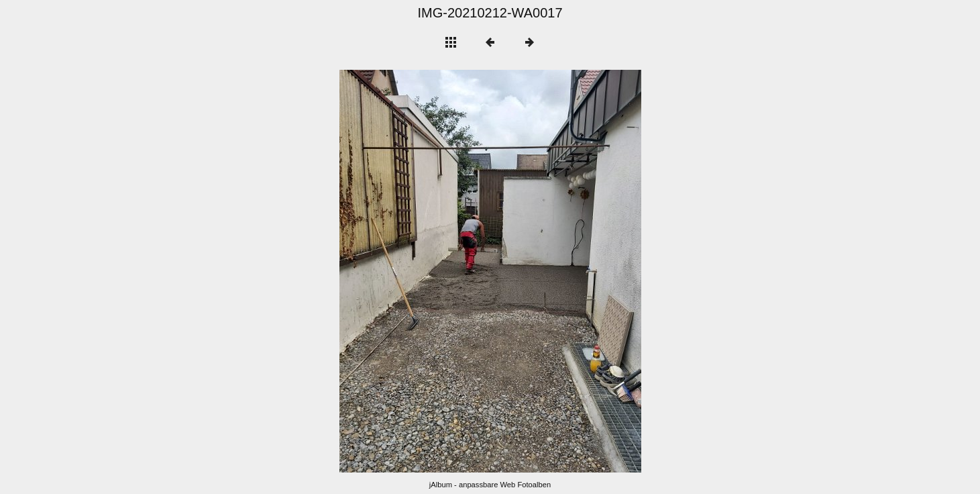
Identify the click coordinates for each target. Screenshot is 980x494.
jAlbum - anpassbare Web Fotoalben (490, 485)
